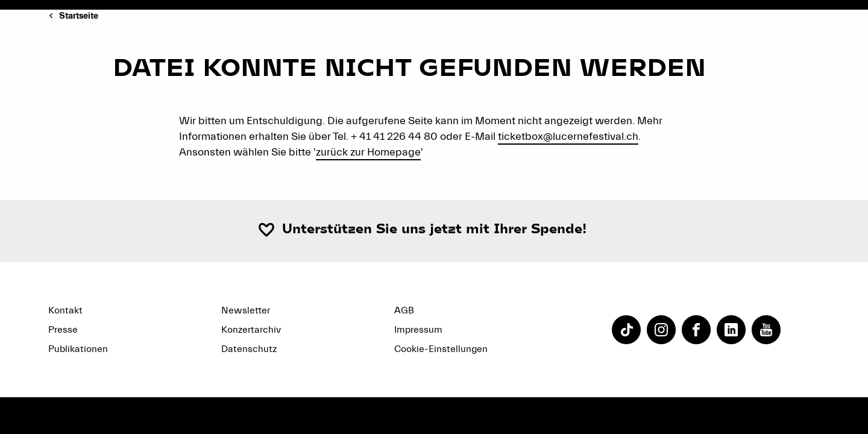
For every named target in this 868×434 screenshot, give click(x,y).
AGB (404, 310)
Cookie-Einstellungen (441, 349)
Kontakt (65, 310)
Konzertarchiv (251, 330)
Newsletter (246, 310)
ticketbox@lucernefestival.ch (568, 137)
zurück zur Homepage (368, 152)
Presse (63, 330)
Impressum (418, 330)
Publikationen (78, 349)
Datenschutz (249, 349)
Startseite (79, 16)
